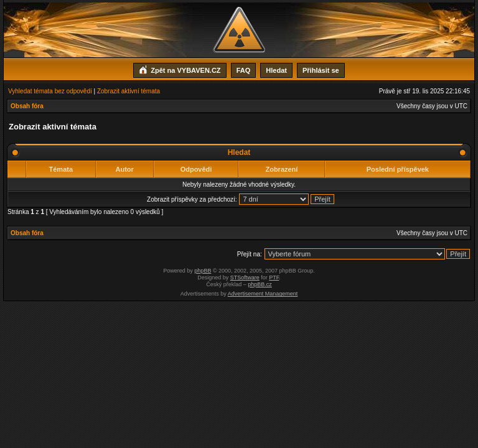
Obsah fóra (27, 106)
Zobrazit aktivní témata (129, 91)
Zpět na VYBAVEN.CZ (180, 69)
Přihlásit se (321, 70)
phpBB (203, 271)
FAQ (244, 70)
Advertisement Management (263, 294)
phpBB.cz (260, 284)
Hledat (276, 70)
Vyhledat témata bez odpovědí (50, 91)
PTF (274, 278)
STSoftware (245, 278)
